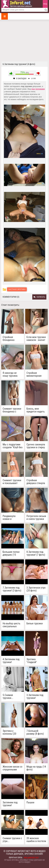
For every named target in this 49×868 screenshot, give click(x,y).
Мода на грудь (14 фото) (36, 768)
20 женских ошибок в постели (36, 840)
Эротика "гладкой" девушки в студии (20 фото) (36, 661)
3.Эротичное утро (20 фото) (36, 589)
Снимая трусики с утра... (12, 840)
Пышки (30, 802)
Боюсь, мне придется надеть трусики (36, 410)
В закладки (20, 79)
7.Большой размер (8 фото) (35, 732)
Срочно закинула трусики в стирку (36, 446)
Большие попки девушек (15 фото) (11, 553)
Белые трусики (35, 623)
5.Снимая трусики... (8, 696)
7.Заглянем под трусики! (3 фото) (12, 589)
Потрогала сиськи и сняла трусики (36, 517)
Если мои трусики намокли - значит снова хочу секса (36, 338)
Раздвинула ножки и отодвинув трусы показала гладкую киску (13, 517)
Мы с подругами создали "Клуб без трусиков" (13, 446)
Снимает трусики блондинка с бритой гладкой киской (12, 410)
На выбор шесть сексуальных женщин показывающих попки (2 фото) (11, 625)
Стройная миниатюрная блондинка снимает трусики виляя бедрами (36, 374)
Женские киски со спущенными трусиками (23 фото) (12, 768)
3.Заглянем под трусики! (35, 696)
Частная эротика (17, 289)
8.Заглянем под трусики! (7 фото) (36, 553)
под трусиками (38, 89)
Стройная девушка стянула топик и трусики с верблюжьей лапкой (36, 482)
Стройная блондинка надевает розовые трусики (12, 338)
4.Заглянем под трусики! (11, 661)
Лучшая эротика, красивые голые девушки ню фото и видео (24, 861)
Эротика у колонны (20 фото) (9, 732)
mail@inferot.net (31, 858)
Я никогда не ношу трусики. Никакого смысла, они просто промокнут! (13, 374)
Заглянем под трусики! (10, 804)
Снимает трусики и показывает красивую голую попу (12, 482)
